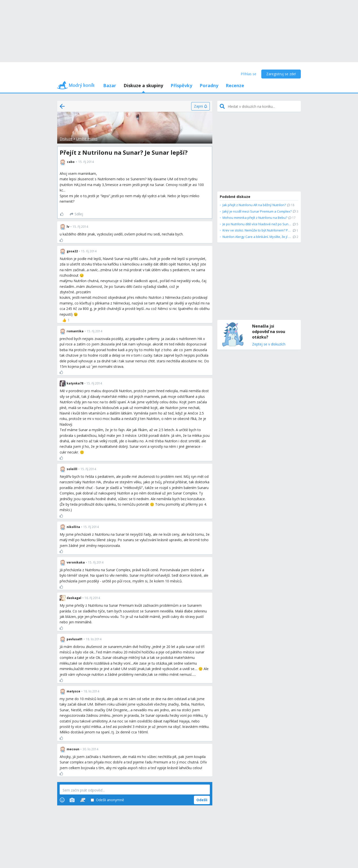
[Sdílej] (76, 214)
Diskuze (66, 139)
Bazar (110, 85)
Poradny (209, 85)
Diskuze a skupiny (143, 85)
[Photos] (72, 800)
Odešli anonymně (107, 800)
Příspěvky (181, 85)
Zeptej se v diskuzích (269, 344)
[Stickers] (83, 800)
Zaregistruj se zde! (281, 74)
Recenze (235, 85)
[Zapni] (201, 106)
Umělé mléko (87, 139)
